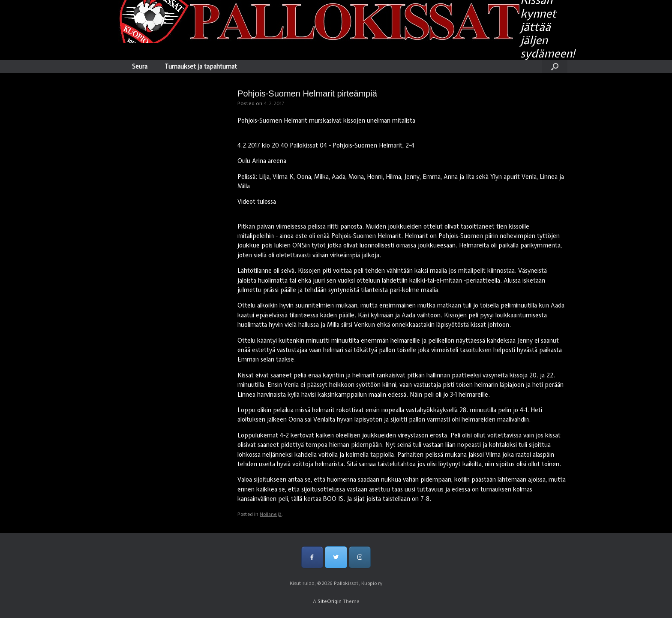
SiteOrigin (330, 601)
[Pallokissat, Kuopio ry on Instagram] (360, 557)
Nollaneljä (271, 514)
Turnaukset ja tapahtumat (201, 66)
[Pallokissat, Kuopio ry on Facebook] (312, 557)
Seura (140, 66)
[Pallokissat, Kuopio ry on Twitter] (336, 557)
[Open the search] (555, 66)
